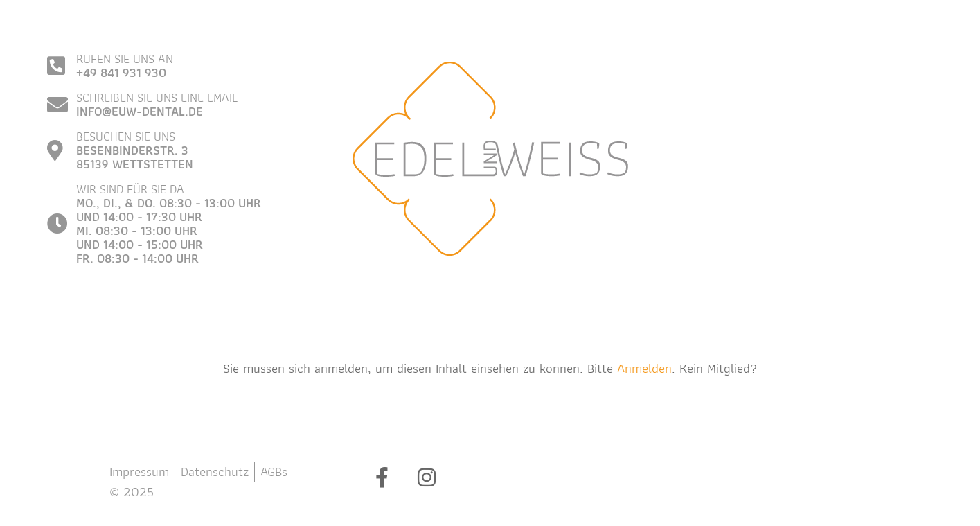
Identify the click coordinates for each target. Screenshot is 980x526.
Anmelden (644, 368)
